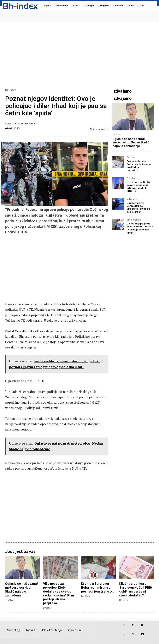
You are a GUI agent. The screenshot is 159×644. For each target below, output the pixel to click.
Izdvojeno (132, 199)
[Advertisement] (79, 54)
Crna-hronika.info (25, 123)
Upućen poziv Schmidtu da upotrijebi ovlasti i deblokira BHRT (138, 207)
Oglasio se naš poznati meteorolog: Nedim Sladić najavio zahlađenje (131, 143)
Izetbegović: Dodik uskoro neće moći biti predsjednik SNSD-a (138, 187)
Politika (131, 178)
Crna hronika (134, 220)
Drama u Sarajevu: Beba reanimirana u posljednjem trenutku (139, 166)
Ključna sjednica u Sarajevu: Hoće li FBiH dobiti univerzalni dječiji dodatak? (137, 589)
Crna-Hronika (25, 331)
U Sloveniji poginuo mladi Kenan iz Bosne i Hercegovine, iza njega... (140, 228)
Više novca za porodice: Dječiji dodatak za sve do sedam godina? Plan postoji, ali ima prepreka (60, 590)
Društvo (11, 90)
